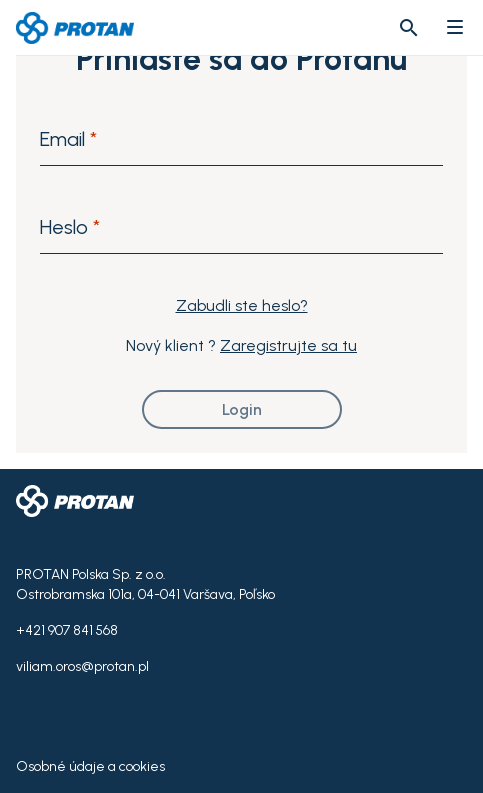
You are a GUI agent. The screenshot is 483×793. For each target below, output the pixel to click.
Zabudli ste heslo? (242, 305)
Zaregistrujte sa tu (288, 345)
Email (68, 139)
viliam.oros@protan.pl (82, 666)
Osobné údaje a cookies (90, 766)
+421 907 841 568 (67, 630)
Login (242, 409)
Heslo (70, 227)
